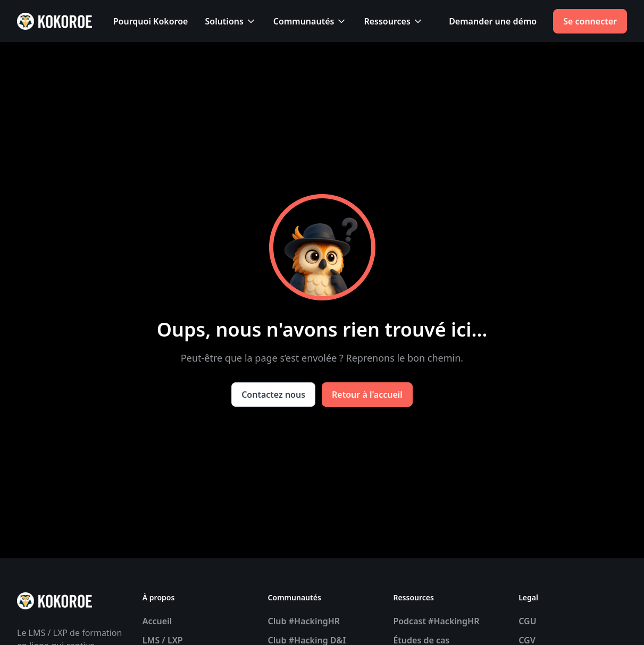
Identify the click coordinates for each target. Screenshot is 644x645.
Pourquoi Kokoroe (151, 21)
